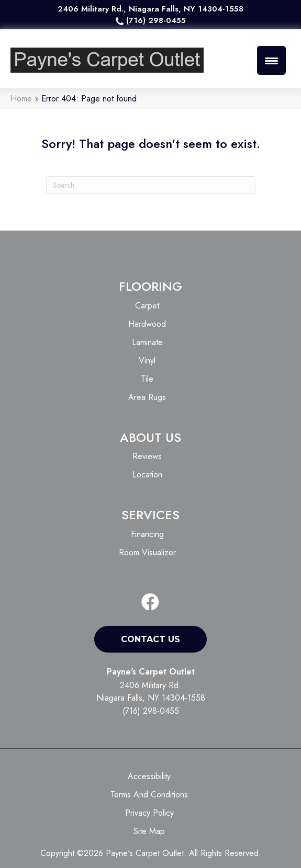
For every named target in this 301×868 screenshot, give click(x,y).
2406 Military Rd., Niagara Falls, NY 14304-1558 (150, 9)
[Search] (151, 185)
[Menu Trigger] (271, 60)
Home (21, 99)
